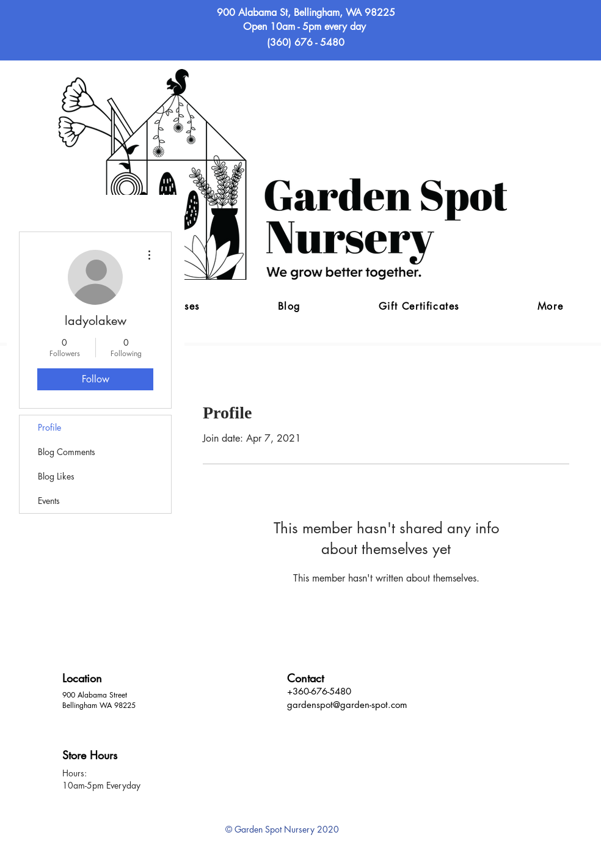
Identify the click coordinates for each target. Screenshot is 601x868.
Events (49, 501)
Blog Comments (67, 452)
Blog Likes (56, 476)
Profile (49, 427)
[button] (550, 307)
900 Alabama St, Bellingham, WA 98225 (306, 13)
